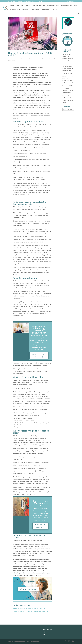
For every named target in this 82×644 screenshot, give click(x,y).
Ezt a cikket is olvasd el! (39, 526)
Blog (17, 6)
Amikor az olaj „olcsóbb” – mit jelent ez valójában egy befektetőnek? (68, 78)
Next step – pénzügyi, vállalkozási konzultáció (46, 6)
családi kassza (34, 58)
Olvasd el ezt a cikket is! (38, 356)
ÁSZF (45, 634)
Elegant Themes (19, 642)
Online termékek (15, 9)
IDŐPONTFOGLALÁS (27, 589)
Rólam (12, 6)
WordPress (35, 642)
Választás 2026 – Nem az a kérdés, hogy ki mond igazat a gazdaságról (68, 90)
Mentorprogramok (67, 6)
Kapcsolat (25, 9)
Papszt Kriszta (17, 58)
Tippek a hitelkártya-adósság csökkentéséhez (29, 608)
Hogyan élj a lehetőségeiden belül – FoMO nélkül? (30, 54)
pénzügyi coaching (44, 58)
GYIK (76, 6)
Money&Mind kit (26, 6)
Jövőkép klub (36, 9)
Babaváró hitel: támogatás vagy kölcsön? (68, 100)
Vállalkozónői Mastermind (49, 9)
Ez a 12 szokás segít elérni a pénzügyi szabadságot (30, 612)
